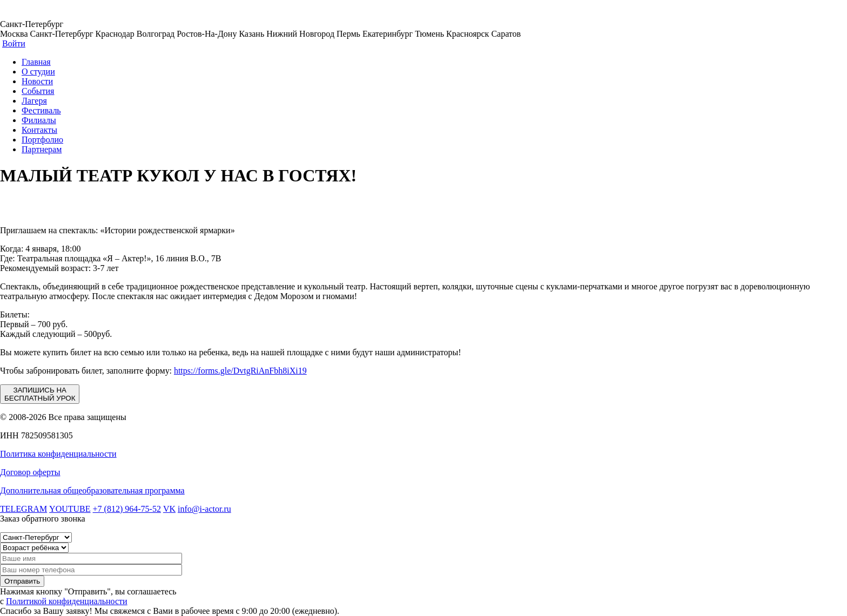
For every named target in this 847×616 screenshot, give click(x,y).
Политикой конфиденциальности (67, 601)
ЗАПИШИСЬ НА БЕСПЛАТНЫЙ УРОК (40, 394)
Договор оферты (30, 472)
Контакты (39, 130)
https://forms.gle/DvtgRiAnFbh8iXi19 (240, 371)
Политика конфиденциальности (58, 454)
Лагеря (34, 101)
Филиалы (39, 120)
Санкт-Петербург (32, 24)
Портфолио (42, 140)
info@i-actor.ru (204, 509)
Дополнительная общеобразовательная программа (92, 490)
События (38, 91)
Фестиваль (41, 110)
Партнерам (42, 149)
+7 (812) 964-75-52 (127, 509)
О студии (38, 72)
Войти (14, 43)
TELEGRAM (23, 509)
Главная (36, 62)
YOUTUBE (70, 509)
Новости (37, 81)
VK (169, 509)
